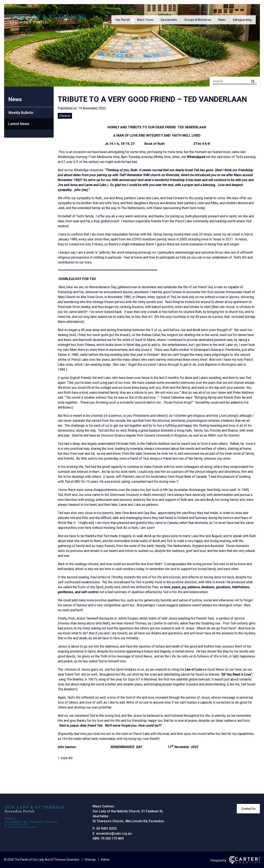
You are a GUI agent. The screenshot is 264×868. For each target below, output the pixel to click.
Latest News (19, 124)
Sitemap (90, 860)
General (65, 116)
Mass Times (145, 20)
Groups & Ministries (198, 20)
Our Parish (123, 20)
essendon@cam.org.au (114, 833)
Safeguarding (242, 20)
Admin (105, 860)
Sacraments (169, 20)
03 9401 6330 (106, 829)
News (222, 20)
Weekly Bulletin (21, 113)
